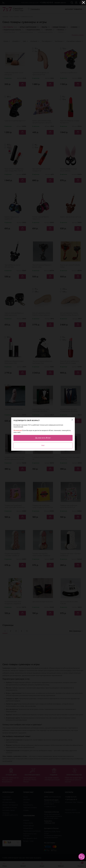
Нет (43, 445)
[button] (82, 857)
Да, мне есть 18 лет (43, 438)
